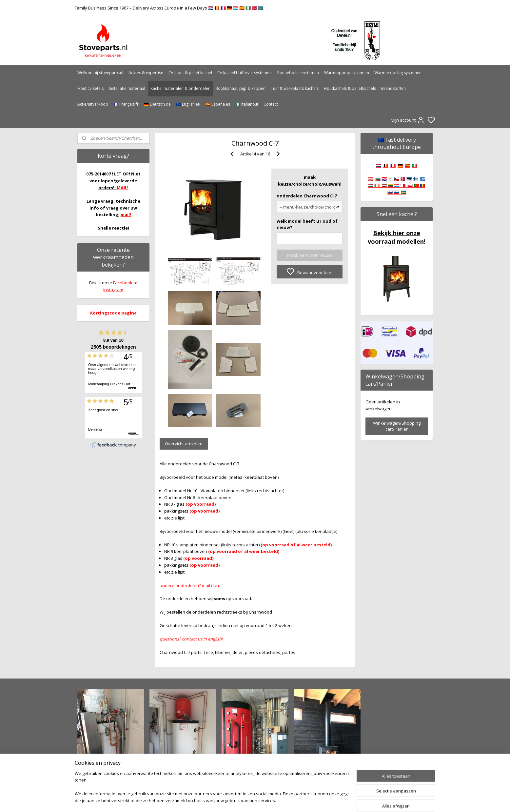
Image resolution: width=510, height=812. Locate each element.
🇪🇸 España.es (218, 104)
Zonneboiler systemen (298, 73)
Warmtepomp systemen (347, 73)
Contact (271, 104)
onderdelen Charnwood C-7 (307, 196)
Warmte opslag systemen (398, 73)
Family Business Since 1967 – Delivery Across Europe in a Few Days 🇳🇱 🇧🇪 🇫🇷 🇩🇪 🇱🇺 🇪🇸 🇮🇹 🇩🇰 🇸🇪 (169, 8)
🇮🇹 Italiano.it (247, 104)
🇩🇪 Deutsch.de (157, 104)
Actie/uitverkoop (93, 104)
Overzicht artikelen (184, 444)
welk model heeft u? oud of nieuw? (307, 224)
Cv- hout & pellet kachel (190, 73)
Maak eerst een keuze (310, 255)
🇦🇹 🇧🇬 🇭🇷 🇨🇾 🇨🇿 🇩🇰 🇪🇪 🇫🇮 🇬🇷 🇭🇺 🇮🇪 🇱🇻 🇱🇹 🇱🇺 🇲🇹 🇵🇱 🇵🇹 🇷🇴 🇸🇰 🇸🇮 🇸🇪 (397, 186)
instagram (113, 290)
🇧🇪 (386, 165)
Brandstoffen (393, 88)
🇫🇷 (393, 165)
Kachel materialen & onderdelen (180, 88)
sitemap (276, 800)
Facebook (123, 283)
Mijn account (408, 120)
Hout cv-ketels (90, 88)
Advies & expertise (146, 73)
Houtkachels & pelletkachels (350, 88)
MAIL (122, 188)
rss (290, 800)
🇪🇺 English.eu (188, 104)
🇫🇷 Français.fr (126, 104)
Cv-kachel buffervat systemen (245, 73)
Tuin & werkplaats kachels (295, 88)
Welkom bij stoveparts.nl (100, 73)
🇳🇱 (379, 165)
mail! (126, 214)
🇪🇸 (407, 165)
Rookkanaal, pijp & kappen (241, 88)
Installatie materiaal (127, 88)
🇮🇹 (415, 165)
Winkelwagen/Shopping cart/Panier (397, 426)
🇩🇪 (400, 165)
